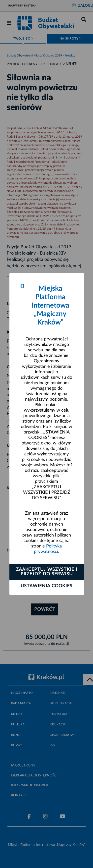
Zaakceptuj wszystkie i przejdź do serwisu (46, 572)
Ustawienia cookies (46, 586)
